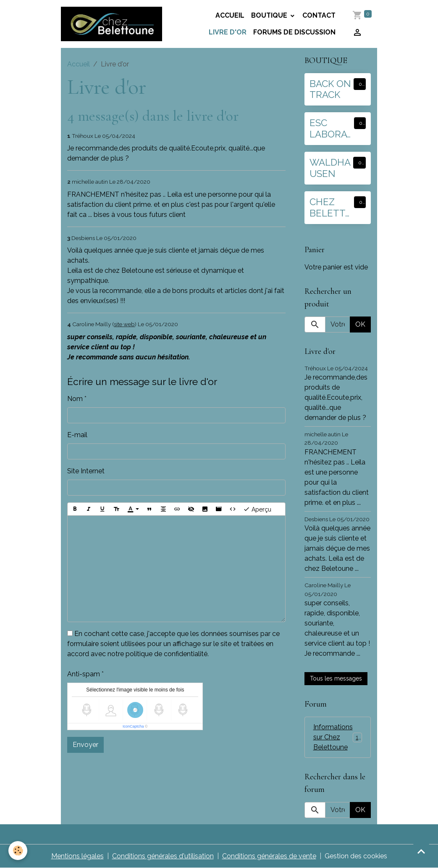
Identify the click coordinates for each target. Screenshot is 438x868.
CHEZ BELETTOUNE (331, 208)
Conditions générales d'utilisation (163, 856)
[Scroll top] (421, 851)
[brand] (111, 24)
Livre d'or (228, 32)
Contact (319, 15)
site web (124, 324)
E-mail (77, 435)
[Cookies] (18, 851)
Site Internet (86, 471)
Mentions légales (77, 856)
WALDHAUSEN (330, 168)
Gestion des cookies (356, 856)
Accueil (230, 15)
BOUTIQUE (270, 15)
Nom (75, 399)
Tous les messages (336, 678)
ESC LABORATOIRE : (331, 129)
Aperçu (257, 509)
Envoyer (85, 745)
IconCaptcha (133, 726)
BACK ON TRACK (330, 89)
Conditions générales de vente (269, 856)
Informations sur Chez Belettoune (339, 737)
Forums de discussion (294, 32)
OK (360, 324)
